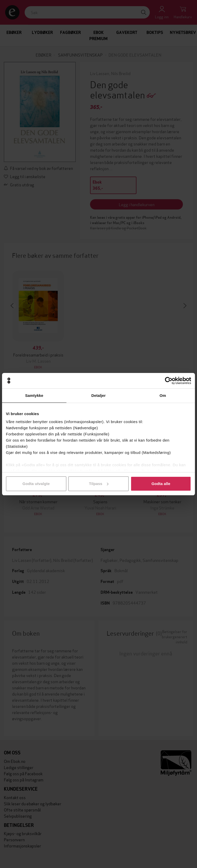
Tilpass (99, 484)
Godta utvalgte (36, 484)
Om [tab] (163, 395)
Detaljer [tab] (98, 395)
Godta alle (161, 484)
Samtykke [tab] (34, 395)
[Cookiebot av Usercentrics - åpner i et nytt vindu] (169, 381)
